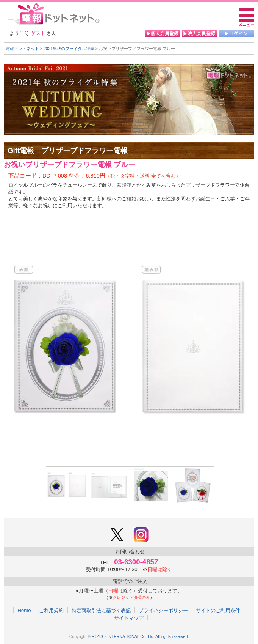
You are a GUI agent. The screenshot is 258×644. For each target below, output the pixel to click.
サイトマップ (129, 618)
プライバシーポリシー (163, 610)
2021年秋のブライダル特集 (69, 49)
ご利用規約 (51, 610)
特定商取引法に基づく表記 (101, 610)
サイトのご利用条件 (218, 610)
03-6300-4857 (136, 562)
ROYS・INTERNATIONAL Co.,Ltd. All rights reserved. (140, 636)
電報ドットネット (22, 49)
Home (24, 610)
